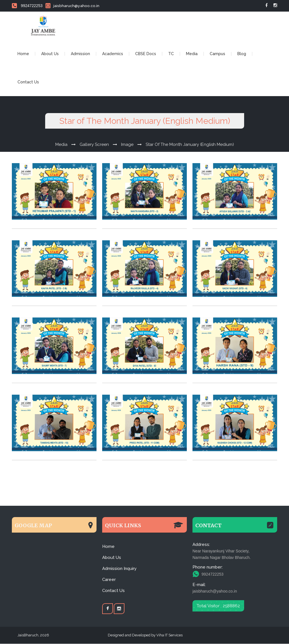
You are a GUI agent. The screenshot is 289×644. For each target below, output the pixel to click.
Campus (217, 54)
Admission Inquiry (119, 569)
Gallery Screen (94, 145)
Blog (242, 54)
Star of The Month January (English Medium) (190, 145)
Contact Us (28, 82)
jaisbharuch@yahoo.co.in (72, 6)
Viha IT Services (169, 635)
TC (171, 54)
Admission (80, 54)
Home (23, 54)
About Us (50, 54)
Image (127, 145)
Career (109, 580)
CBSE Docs (146, 54)
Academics (113, 54)
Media (192, 54)
